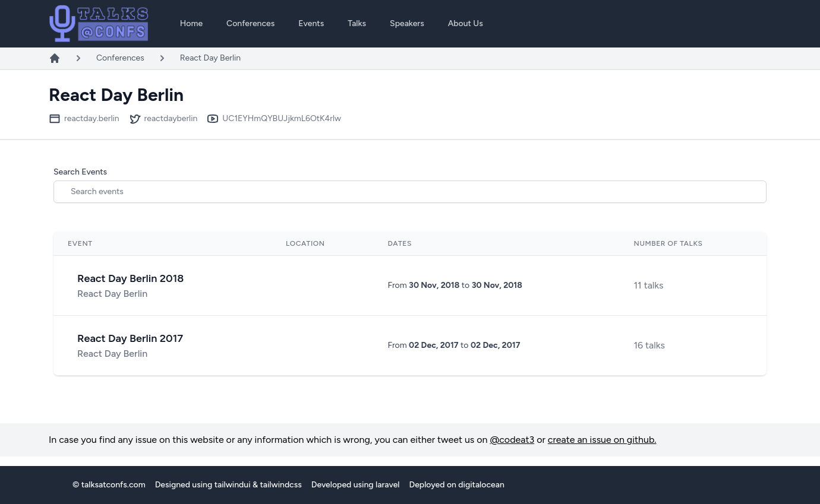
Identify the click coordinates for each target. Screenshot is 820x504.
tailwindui (233, 485)
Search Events (80, 172)
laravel (387, 485)
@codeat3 (512, 440)
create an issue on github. (602, 440)
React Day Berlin (210, 58)
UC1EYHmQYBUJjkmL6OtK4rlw (282, 118)
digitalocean (481, 485)
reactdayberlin (171, 118)
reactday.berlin (92, 118)
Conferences (250, 23)
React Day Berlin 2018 (130, 278)
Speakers (407, 23)
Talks (357, 23)
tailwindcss (280, 485)
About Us (466, 23)
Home (191, 23)
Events (311, 23)
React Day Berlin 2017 (130, 338)
